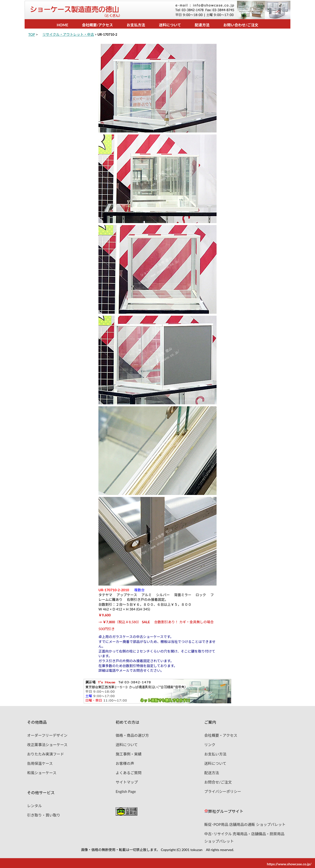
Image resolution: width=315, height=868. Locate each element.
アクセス (106, 25)
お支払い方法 (215, 753)
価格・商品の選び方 (132, 734)
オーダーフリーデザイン (47, 734)
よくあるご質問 (129, 772)
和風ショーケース (42, 772)
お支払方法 (136, 25)
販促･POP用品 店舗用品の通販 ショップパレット (245, 823)
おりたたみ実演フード (46, 753)
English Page (126, 790)
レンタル (34, 805)
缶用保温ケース (40, 762)
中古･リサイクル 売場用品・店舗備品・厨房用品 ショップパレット (244, 833)
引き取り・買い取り (44, 814)
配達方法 (202, 25)
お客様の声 (125, 762)
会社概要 (89, 25)
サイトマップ (127, 781)
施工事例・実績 (129, 753)
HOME (63, 25)
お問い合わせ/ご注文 (241, 25)
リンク (210, 744)
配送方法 (212, 772)
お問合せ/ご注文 (218, 781)
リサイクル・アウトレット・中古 (68, 34)
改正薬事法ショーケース (47, 744)
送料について (170, 25)
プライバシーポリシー (223, 790)
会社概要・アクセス (221, 734)
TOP (32, 34)
